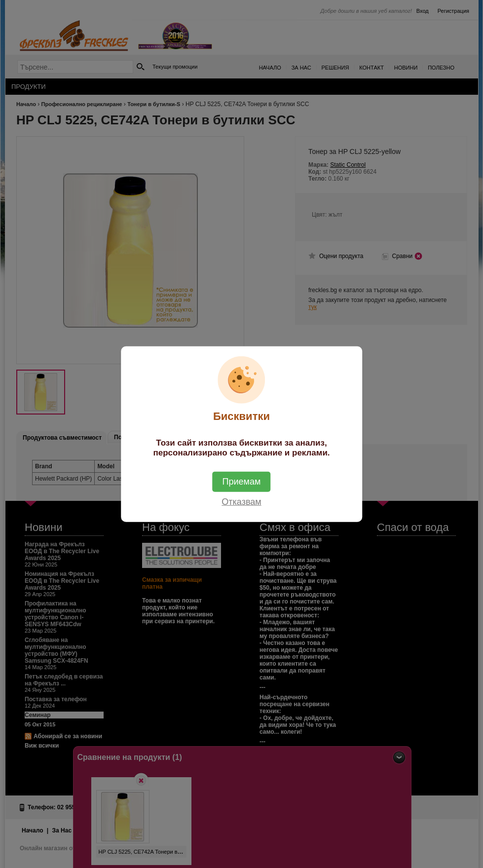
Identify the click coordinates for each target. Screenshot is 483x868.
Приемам (242, 482)
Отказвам (241, 502)
